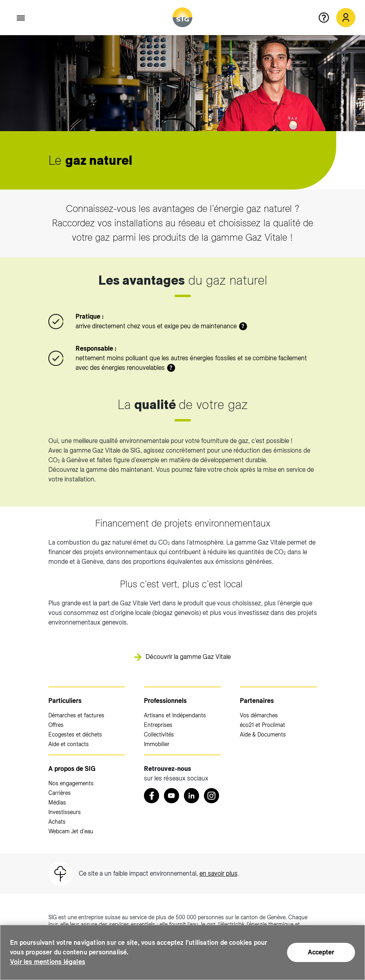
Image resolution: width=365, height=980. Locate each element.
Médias (57, 802)
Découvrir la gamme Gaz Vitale (188, 657)
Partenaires (257, 701)
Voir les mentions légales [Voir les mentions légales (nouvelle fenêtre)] (48, 962)
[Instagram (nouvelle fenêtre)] (211, 796)
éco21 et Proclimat (262, 725)
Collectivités (159, 735)
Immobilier (157, 744)
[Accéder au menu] (21, 18)
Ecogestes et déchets (75, 735)
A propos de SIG (72, 769)
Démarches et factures (76, 715)
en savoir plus (218, 873)
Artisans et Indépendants (175, 715)
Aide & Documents (263, 735)
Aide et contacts (69, 744)
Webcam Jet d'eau (71, 831)
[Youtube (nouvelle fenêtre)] (172, 796)
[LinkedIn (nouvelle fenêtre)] (191, 796)
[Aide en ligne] (327, 18)
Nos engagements (71, 783)
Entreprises (158, 725)
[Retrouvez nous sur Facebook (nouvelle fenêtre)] (152, 796)
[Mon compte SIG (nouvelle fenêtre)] (346, 18)
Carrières (60, 793)
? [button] (243, 326)
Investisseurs (65, 812)
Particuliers (65, 701)
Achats (57, 822)
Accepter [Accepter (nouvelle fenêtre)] (321, 952)
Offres (56, 725)
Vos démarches (259, 715)
